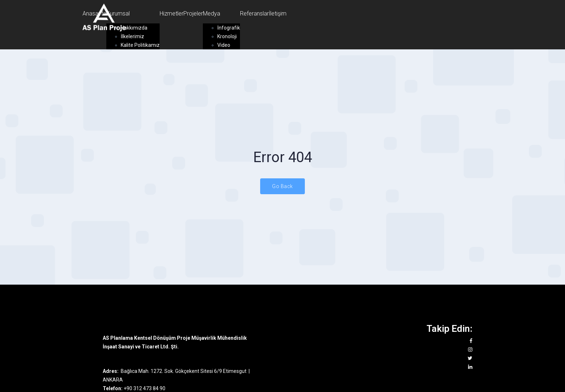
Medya (212, 14)
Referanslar (254, 14)
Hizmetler (172, 14)
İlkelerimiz (132, 36)
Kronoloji (227, 36)
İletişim (278, 14)
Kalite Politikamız (140, 45)
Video (224, 45)
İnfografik (229, 28)
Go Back (282, 186)
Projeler (193, 14)
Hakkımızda (134, 28)
